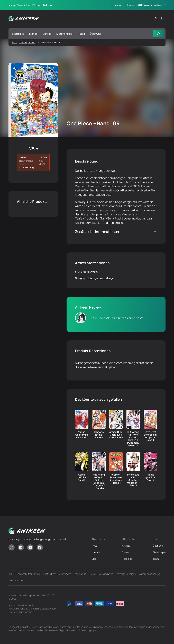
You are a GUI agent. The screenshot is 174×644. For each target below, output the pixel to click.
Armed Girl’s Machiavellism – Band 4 (116, 435)
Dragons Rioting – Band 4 (99, 435)
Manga (110, 278)
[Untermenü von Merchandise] (74, 34)
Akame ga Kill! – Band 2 (150, 477)
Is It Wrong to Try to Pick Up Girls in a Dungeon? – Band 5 (133, 439)
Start (15, 42)
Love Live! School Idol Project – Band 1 (150, 436)
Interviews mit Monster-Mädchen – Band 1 (133, 480)
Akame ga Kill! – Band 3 (82, 477)
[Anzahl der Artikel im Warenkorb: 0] (162, 19)
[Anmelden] (156, 19)
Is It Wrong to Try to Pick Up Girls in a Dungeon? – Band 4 (99, 482)
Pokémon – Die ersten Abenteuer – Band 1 (116, 479)
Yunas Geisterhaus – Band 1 (82, 435)
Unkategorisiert (27, 42)
